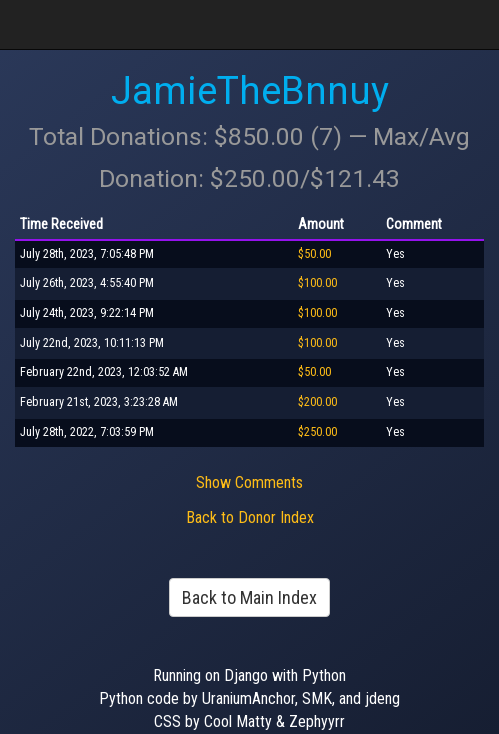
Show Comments (249, 482)
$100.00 (317, 283)
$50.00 (314, 254)
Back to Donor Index (250, 517)
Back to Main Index (249, 597)
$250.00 (317, 432)
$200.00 (317, 402)
